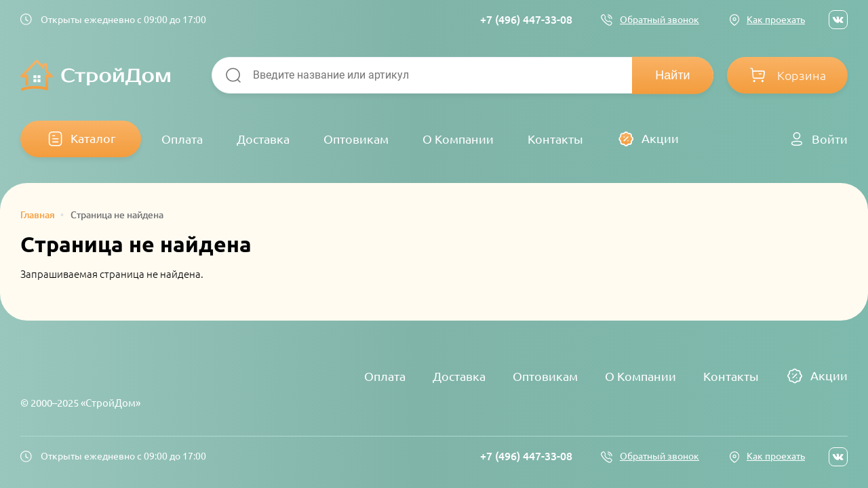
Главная (38, 215)
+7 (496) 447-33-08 (526, 20)
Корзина (802, 75)
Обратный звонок (659, 20)
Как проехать (776, 20)
